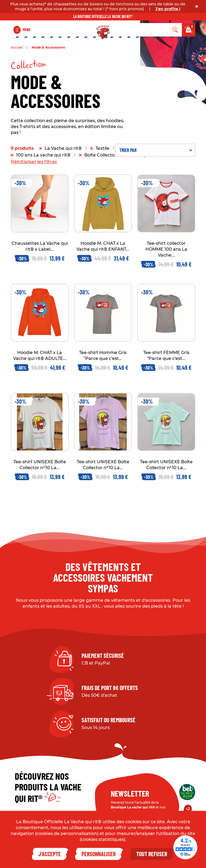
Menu (27, 30)
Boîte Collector (100, 155)
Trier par (156, 150)
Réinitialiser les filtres (34, 162)
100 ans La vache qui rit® (43, 155)
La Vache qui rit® (63, 148)
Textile (102, 148)
